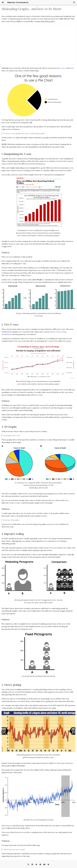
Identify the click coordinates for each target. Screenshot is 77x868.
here (59, 68)
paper (31, 494)
